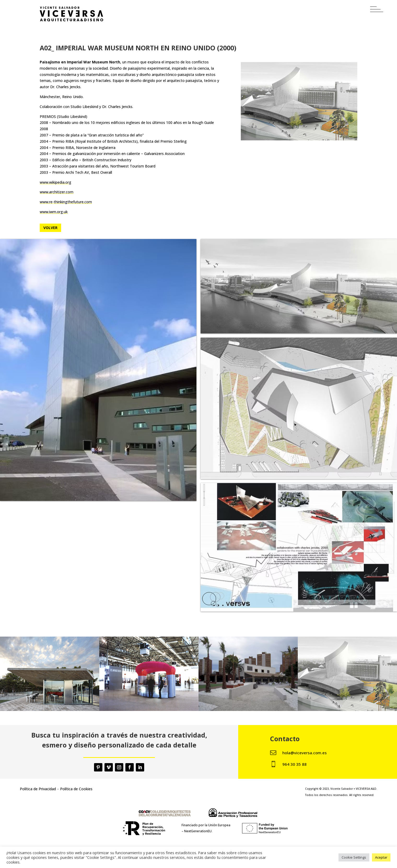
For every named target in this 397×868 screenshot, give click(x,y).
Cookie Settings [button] (354, 857)
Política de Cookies (76, 789)
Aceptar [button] (381, 857)
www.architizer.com (57, 192)
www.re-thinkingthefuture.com (66, 202)
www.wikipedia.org (56, 182)
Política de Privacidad (38, 789)
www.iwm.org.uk (54, 212)
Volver (50, 228)
